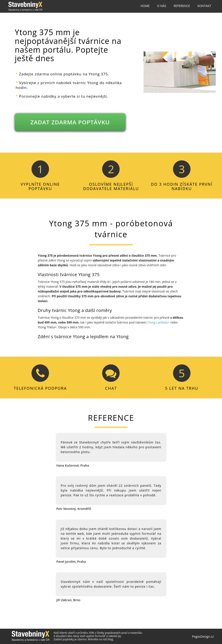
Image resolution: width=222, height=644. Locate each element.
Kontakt (204, 6)
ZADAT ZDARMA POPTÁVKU (70, 122)
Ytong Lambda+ (159, 322)
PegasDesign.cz (203, 636)
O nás (162, 6)
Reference (182, 6)
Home (145, 6)
